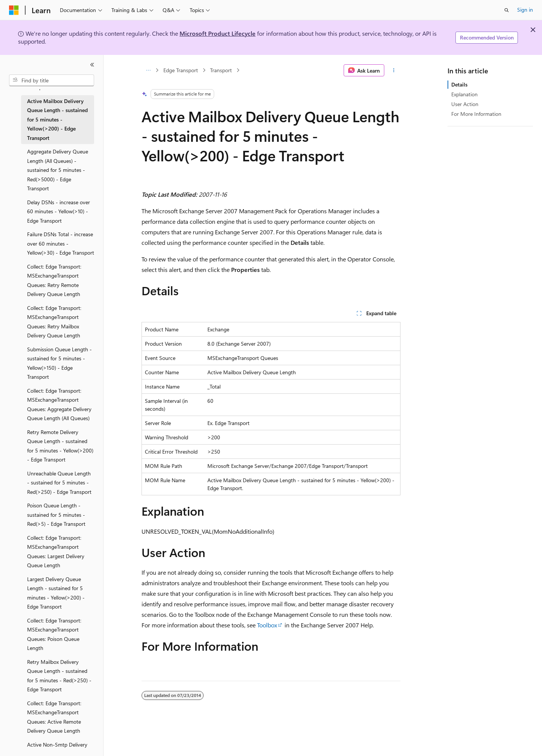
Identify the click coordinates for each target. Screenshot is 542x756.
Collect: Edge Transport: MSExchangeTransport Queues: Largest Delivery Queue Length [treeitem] (56, 552)
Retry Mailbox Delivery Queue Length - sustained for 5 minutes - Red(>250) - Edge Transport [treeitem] (59, 676)
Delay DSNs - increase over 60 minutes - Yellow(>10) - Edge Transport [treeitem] (59, 211)
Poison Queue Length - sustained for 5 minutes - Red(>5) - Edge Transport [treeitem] (56, 515)
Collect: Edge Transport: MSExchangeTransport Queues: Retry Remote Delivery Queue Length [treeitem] (54, 280)
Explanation (464, 94)
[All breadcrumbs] (148, 70)
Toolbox (267, 625)
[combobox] (52, 80)
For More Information (476, 114)
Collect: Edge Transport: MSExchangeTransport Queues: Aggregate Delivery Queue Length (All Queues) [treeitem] (59, 405)
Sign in (525, 10)
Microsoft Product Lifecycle (218, 33)
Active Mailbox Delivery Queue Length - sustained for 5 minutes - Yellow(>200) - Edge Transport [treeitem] (57, 119)
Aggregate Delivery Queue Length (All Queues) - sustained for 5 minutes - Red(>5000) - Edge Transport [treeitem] (58, 170)
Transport (221, 70)
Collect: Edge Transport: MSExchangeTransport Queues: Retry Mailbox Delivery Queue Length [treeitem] (54, 322)
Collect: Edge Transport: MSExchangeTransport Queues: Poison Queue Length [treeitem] (54, 634)
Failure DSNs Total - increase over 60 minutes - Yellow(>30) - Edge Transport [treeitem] (61, 243)
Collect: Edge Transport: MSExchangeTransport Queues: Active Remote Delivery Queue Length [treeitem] (54, 717)
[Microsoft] (14, 10)
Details (459, 84)
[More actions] (394, 70)
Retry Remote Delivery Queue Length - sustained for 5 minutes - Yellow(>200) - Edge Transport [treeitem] (60, 446)
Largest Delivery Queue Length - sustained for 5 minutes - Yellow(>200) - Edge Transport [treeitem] (56, 593)
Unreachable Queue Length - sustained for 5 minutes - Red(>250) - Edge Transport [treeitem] (59, 483)
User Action (465, 104)
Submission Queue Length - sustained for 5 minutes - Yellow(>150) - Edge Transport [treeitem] (59, 363)
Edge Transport (181, 70)
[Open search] (507, 10)
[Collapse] (92, 65)
